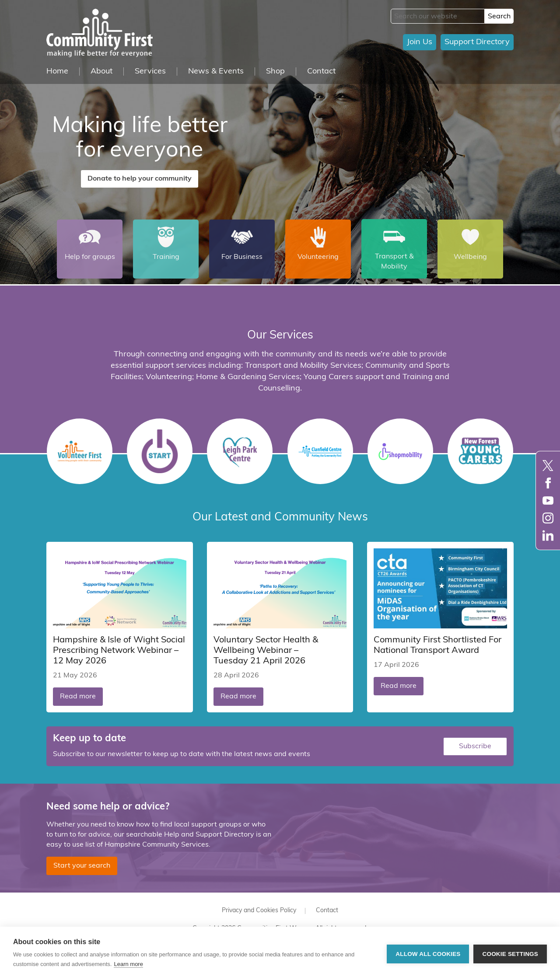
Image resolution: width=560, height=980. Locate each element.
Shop (275, 71)
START (160, 451)
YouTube (548, 500)
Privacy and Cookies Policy (259, 909)
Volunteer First (80, 451)
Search (499, 17)
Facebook (548, 483)
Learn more (128, 964)
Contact (321, 71)
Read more (78, 695)
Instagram (548, 518)
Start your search (82, 864)
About (101, 71)
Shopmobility (400, 451)
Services (150, 71)
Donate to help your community (140, 179)
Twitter (548, 466)
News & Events (216, 71)
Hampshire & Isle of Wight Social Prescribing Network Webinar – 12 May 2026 (119, 649)
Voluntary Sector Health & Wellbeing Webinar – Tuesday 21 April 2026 (266, 649)
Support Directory (477, 42)
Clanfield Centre (320, 451)
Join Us (420, 42)
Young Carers (480, 451)
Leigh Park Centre (240, 451)
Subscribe (475, 745)
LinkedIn (548, 535)
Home (57, 71)
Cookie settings (510, 954)
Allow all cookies (428, 954)
